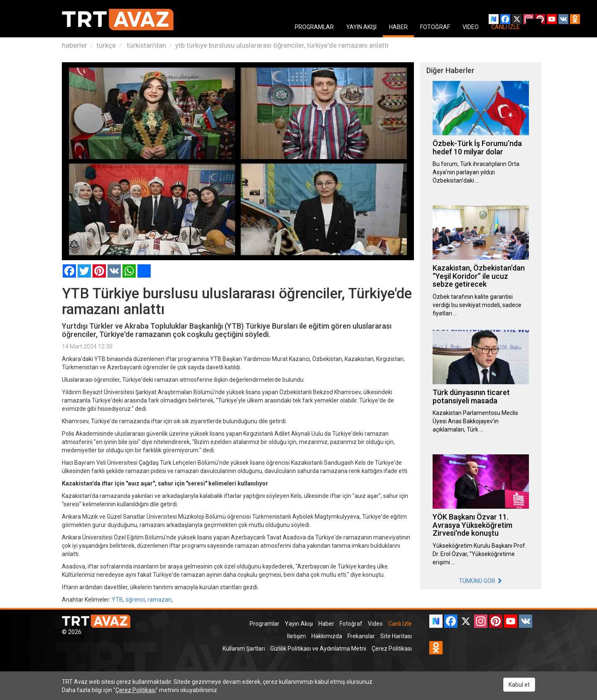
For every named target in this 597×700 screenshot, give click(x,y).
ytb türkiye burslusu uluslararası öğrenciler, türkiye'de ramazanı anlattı (282, 45)
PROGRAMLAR (314, 27)
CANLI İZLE (505, 27)
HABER (398, 27)
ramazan (159, 600)
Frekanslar (361, 636)
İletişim (296, 636)
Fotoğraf (351, 624)
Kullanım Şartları (244, 649)
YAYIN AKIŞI (361, 27)
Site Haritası (396, 636)
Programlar (264, 624)
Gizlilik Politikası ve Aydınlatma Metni (318, 649)
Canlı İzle (400, 624)
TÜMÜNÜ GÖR (481, 581)
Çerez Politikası (392, 649)
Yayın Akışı (299, 624)
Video (375, 624)
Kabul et (519, 685)
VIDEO (471, 27)
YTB (117, 600)
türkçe (106, 45)
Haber (326, 624)
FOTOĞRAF (435, 27)
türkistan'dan (146, 45)
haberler (75, 45)
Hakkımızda (327, 636)
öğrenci (135, 600)
